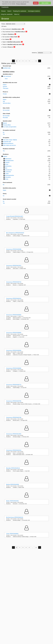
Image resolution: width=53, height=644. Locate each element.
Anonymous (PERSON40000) (14, 315)
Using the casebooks (7, 14)
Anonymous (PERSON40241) (14, 298)
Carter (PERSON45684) (12, 534)
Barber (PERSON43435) (12, 501)
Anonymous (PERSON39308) (14, 249)
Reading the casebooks (20, 11)
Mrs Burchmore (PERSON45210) (15, 517)
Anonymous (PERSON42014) (14, 450)
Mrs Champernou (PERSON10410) (15, 233)
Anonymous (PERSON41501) (14, 266)
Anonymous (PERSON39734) (14, 282)
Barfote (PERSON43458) (13, 484)
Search (9, 11)
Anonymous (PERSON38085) (14, 333)
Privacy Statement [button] (21, 4)
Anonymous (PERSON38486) (14, 368)
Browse (4, 11)
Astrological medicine (34, 11)
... (33, 61)
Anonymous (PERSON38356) (14, 350)
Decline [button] (36, 3)
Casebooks (5, 7)
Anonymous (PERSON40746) (14, 417)
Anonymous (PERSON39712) (14, 385)
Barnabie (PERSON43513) (13, 468)
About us (17, 14)
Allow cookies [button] (45, 3)
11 (36, 61)
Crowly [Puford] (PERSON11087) (15, 216)
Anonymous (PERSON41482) (14, 434)
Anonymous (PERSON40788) (14, 401)
